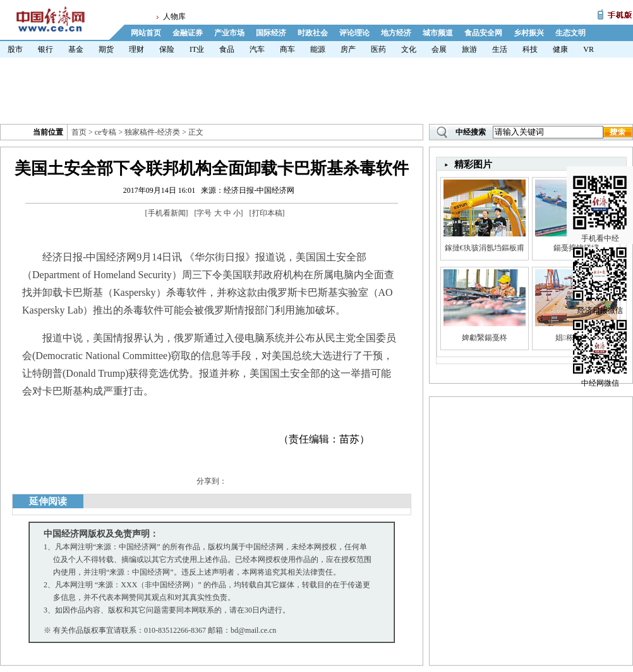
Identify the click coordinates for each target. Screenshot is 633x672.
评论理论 (354, 33)
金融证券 (188, 33)
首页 (79, 132)
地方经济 (396, 33)
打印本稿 (267, 213)
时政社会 (313, 33)
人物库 (174, 16)
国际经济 (271, 33)
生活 (500, 49)
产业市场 (229, 33)
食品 (227, 49)
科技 (530, 49)
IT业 (197, 49)
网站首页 (146, 33)
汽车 (257, 49)
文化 (409, 49)
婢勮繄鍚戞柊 (485, 338)
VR (588, 49)
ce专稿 (106, 132)
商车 (287, 49)
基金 (76, 49)
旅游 (469, 49)
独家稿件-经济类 (152, 132)
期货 (106, 49)
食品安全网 (483, 33)
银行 (45, 49)
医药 (378, 49)
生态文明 (570, 33)
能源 (318, 49)
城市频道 (438, 33)
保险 (167, 49)
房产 (348, 49)
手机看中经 (600, 190)
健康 (560, 49)
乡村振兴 (529, 33)
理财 (136, 49)
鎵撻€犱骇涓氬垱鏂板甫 (485, 248)
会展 (439, 49)
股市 (15, 49)
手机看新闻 (167, 213)
